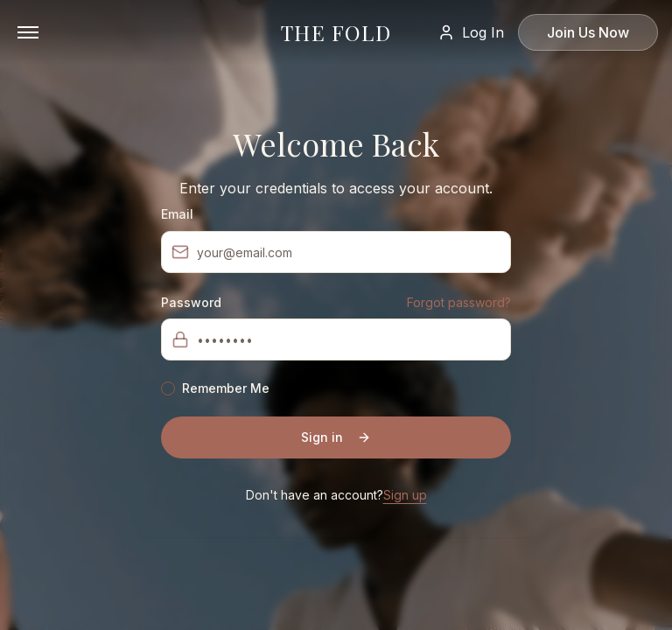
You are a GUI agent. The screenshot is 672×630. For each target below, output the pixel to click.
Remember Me (226, 388)
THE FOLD (336, 32)
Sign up (405, 495)
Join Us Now (588, 32)
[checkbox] (168, 388)
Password (191, 303)
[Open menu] (28, 32)
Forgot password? (459, 302)
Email (177, 214)
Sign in (336, 437)
